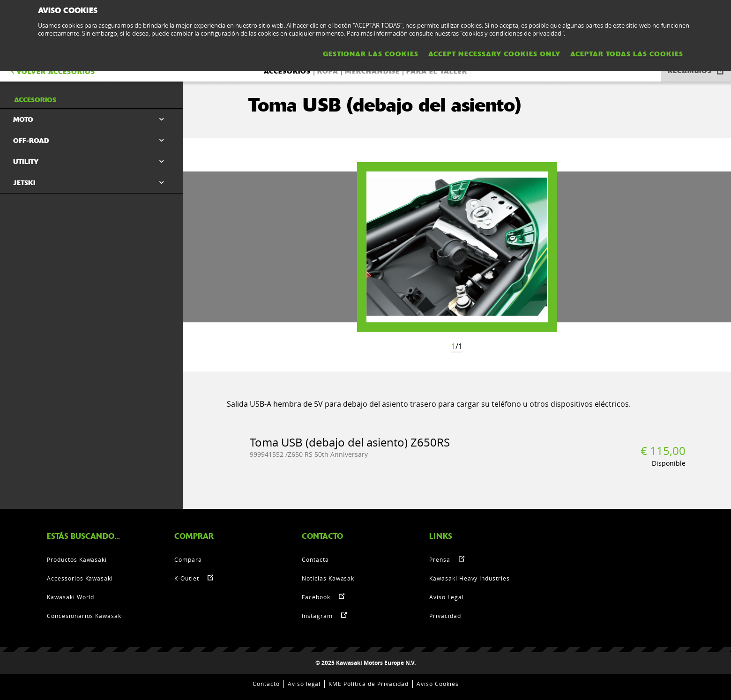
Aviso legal (304, 684)
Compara (188, 559)
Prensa (440, 559)
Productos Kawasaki (77, 559)
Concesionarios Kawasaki (85, 616)
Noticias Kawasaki (329, 578)
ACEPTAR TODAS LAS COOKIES (627, 54)
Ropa (328, 71)
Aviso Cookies (437, 684)
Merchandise (372, 71)
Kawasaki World (71, 597)
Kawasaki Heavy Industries (470, 578)
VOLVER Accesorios (52, 72)
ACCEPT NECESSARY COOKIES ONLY (494, 54)
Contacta (315, 559)
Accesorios (287, 71)
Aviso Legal (447, 597)
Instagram (317, 616)
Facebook (316, 597)
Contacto (266, 684)
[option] (457, 247)
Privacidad (445, 616)
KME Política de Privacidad (369, 684)
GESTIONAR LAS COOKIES (371, 54)
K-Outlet (187, 578)
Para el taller (437, 71)
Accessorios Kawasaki (80, 578)
